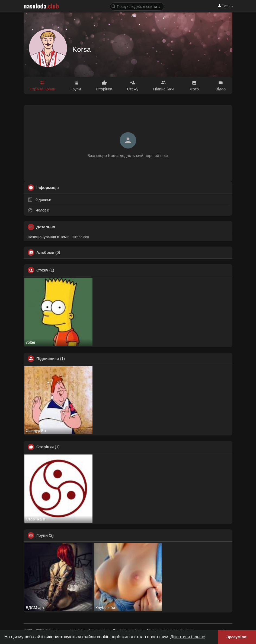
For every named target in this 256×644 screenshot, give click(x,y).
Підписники (48, 359)
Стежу (42, 270)
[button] (137, 6)
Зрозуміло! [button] (237, 637)
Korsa (82, 49)
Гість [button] (226, 6)
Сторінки (45, 447)
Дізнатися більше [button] (188, 637)
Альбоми (45, 252)
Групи (42, 535)
